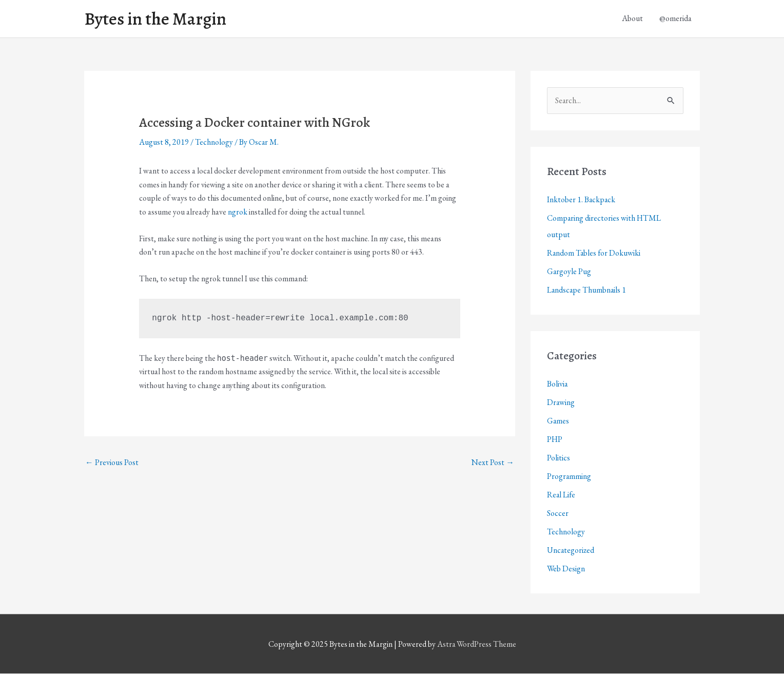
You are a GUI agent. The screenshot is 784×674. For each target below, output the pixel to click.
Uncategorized (571, 551)
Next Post (493, 462)
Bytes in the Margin (157, 19)
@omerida (675, 19)
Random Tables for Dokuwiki (594, 253)
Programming (569, 477)
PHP (555, 440)
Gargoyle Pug (569, 272)
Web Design (566, 569)
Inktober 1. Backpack (582, 200)
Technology (214, 142)
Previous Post (112, 462)
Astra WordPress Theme (477, 644)
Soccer (558, 514)
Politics (558, 458)
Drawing (561, 403)
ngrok (238, 212)
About (632, 19)
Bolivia (557, 384)
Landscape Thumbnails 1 (587, 290)
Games (558, 421)
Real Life (562, 495)
